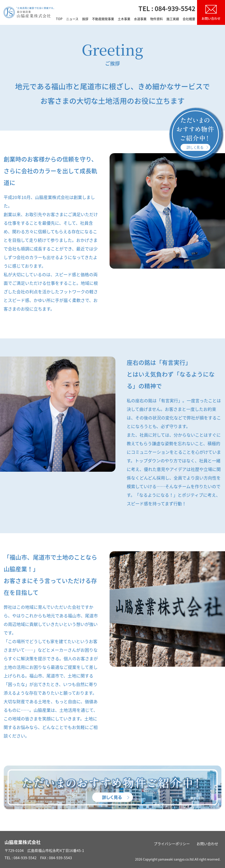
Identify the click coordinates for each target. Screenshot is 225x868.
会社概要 (189, 19)
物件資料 (156, 19)
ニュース (72, 19)
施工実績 (173, 19)
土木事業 (124, 19)
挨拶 (85, 19)
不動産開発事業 (103, 19)
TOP (59, 19)
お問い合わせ (207, 844)
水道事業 (140, 19)
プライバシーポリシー (172, 844)
